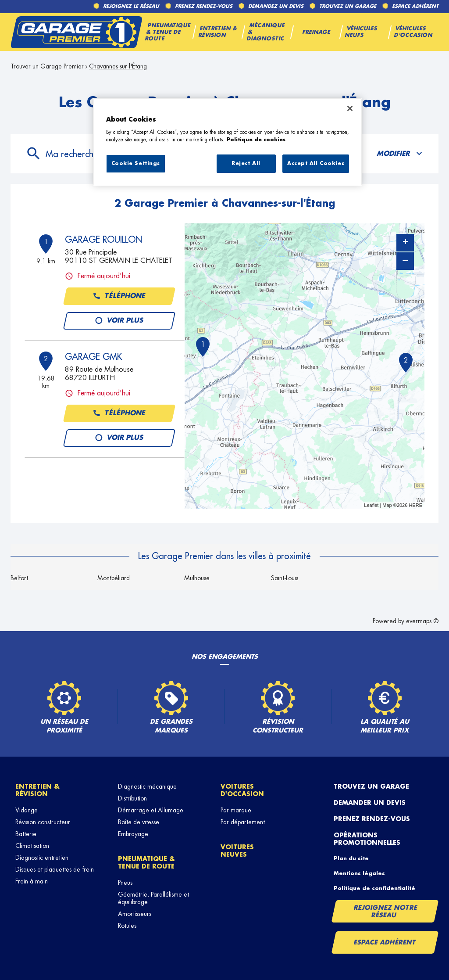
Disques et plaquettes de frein (55, 869)
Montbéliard (114, 578)
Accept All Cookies (316, 163)
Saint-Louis (285, 578)
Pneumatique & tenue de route (146, 863)
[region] (228, 142)
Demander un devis (370, 803)
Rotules (127, 926)
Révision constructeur (43, 822)
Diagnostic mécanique (147, 786)
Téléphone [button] (119, 296)
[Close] (350, 108)
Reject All (246, 163)
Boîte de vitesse (139, 822)
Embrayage (133, 834)
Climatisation (32, 846)
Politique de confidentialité (374, 888)
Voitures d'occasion (242, 790)
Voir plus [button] (119, 321)
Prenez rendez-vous (372, 819)
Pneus (125, 883)
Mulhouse (197, 578)
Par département (243, 822)
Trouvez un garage (371, 786)
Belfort (19, 578)
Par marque (236, 810)
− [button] (405, 261)
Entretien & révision (37, 790)
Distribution (132, 798)
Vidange (27, 810)
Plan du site (351, 858)
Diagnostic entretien (42, 858)
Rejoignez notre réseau (385, 911)
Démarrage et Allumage (151, 810)
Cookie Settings (136, 163)
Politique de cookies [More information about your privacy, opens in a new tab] (256, 140)
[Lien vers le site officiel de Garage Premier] (76, 32)
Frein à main (32, 881)
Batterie (26, 834)
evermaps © (422, 621)
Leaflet (371, 505)
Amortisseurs (135, 914)
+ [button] (405, 243)
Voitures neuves (237, 851)
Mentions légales (359, 873)
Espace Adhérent (385, 942)
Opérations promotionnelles (367, 839)
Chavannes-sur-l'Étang (118, 66)
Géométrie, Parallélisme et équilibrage (153, 898)
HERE (415, 505)
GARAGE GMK (93, 357)
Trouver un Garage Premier (47, 66)
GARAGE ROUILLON (103, 240)
